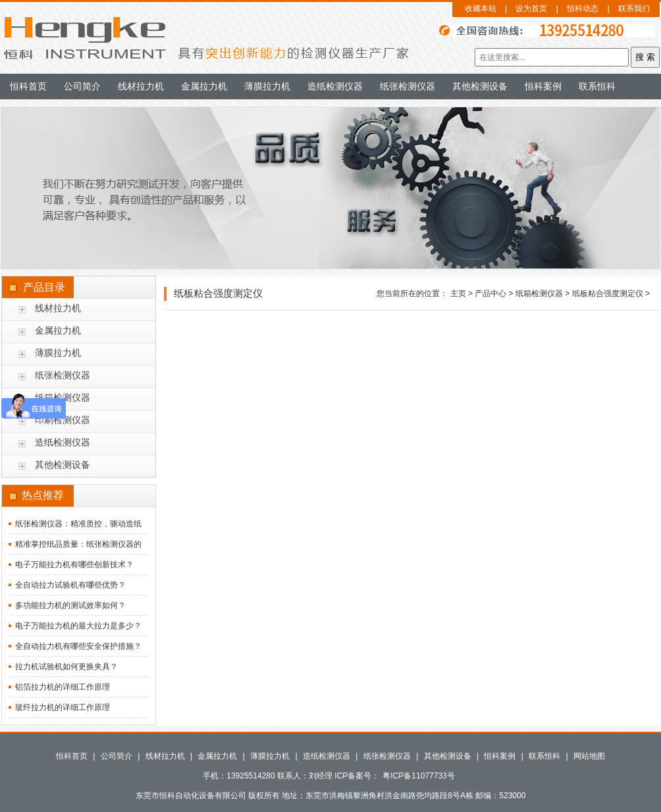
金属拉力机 (204, 86)
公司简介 (82, 86)
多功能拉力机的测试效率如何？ (70, 605)
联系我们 (634, 9)
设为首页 (531, 9)
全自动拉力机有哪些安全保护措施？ (78, 646)
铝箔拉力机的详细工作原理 (63, 687)
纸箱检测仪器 (539, 293)
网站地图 (589, 756)
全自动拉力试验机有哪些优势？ (70, 585)
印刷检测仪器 (63, 420)
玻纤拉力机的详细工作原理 (63, 707)
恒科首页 (28, 86)
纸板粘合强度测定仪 (608, 293)
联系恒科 (597, 86)
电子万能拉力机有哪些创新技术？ (74, 565)
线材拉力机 (141, 86)
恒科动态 (583, 9)
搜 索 (645, 57)
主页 (458, 293)
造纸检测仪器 (335, 86)
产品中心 (490, 293)
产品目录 (44, 287)
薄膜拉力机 (267, 86)
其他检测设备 (480, 86)
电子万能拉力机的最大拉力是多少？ (78, 626)
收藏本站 (481, 9)
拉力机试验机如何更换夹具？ (66, 667)
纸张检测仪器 (408, 86)
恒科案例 (543, 86)
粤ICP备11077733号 (418, 776)
